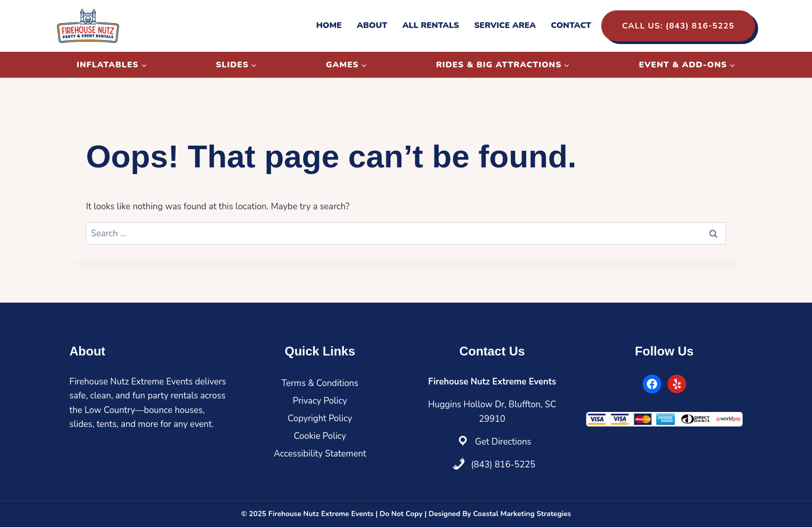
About (372, 25)
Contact (571, 25)
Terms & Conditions (320, 383)
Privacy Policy (320, 401)
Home (329, 25)
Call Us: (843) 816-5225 (678, 26)
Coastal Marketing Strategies (522, 514)
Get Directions (503, 442)
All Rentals (431, 25)
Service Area (505, 25)
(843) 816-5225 (503, 465)
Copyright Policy (320, 418)
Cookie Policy (320, 436)
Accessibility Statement (320, 454)
